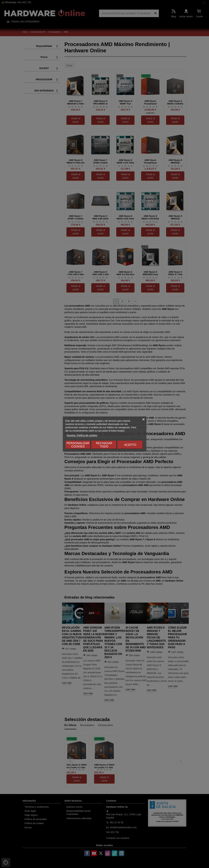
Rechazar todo (104, 445)
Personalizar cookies (78, 445)
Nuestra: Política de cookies (82, 435)
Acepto (130, 445)
